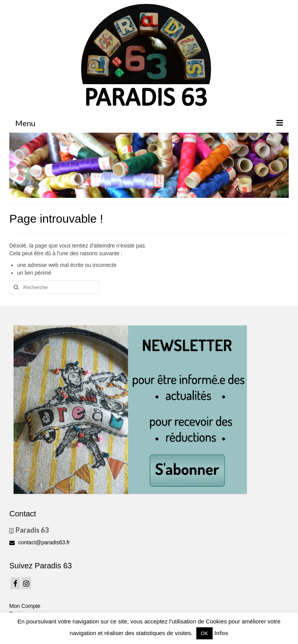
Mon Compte (25, 606)
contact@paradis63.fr (40, 542)
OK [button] (205, 633)
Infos (222, 633)
